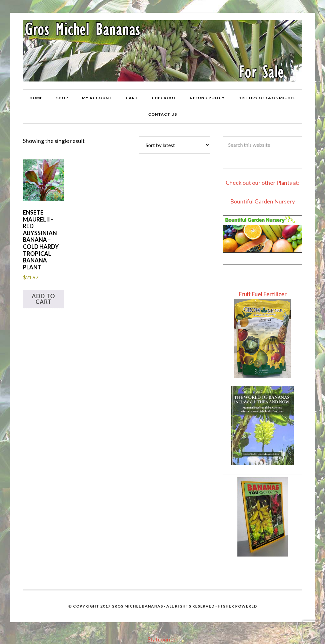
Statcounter (163, 639)
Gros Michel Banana (162, 51)
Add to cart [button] (43, 299)
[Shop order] (175, 145)
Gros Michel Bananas (137, 606)
